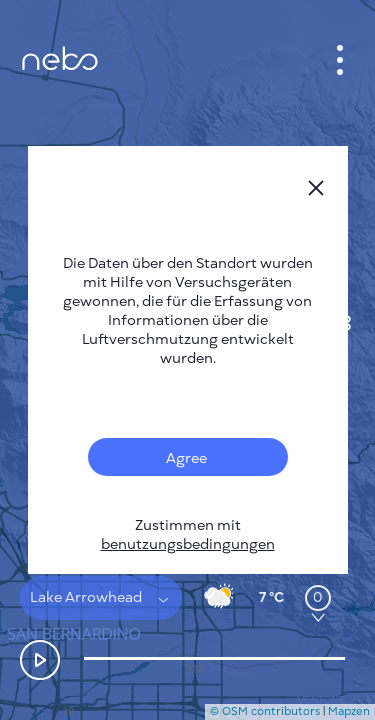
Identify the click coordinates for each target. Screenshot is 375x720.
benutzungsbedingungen (188, 544)
